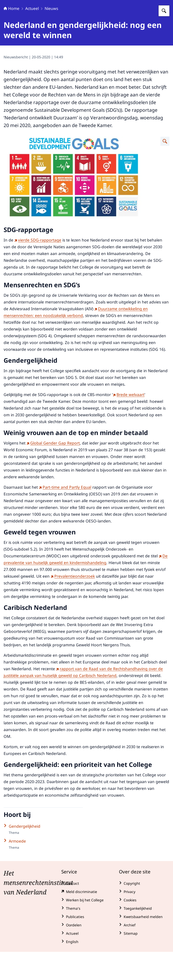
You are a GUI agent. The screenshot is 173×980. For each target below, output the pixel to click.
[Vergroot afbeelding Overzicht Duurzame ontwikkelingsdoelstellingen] (165, 169)
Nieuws (51, 36)
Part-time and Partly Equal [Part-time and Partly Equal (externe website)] (65, 515)
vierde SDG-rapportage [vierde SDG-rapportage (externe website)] (38, 268)
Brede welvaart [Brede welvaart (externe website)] (129, 423)
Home (11, 36)
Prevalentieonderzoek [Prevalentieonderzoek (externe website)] (73, 604)
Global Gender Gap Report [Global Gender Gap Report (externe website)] (53, 471)
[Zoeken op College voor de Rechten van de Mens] (164, 39)
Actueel (32, 36)
